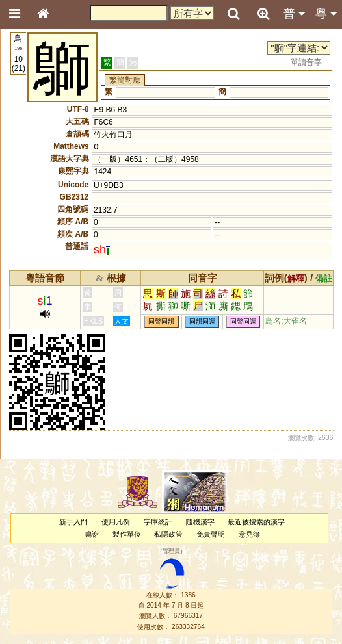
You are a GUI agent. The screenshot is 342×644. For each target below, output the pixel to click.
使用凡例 (116, 522)
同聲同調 (243, 321)
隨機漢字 (200, 522)
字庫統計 (158, 522)
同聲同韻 (161, 321)
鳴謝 (92, 534)
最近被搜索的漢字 (256, 522)
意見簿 (249, 534)
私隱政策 (168, 534)
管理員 (171, 552)
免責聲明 (211, 534)
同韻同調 (202, 321)
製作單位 (127, 534)
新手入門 (73, 522)
